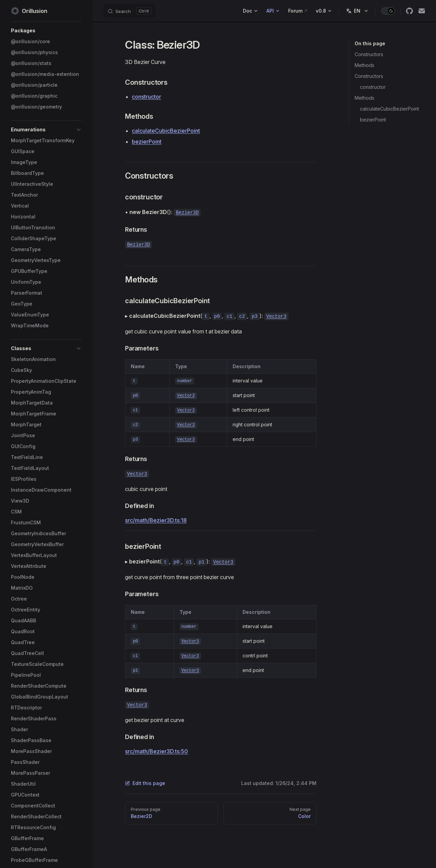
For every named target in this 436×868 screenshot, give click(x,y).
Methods (364, 65)
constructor (373, 87)
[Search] (129, 11)
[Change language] (357, 11)
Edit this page (145, 783)
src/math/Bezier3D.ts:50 (157, 751)
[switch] (388, 11)
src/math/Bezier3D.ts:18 (156, 520)
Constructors (369, 54)
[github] (409, 11)
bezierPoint (373, 120)
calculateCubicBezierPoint (390, 109)
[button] (46, 31)
